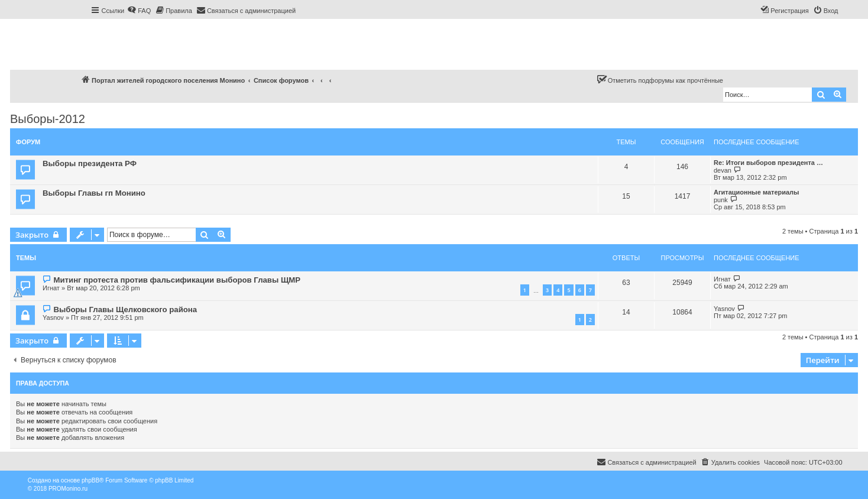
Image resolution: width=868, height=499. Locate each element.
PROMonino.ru (68, 489)
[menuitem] (139, 11)
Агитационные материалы (757, 192)
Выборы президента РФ (90, 163)
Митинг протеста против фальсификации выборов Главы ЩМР (177, 280)
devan (723, 170)
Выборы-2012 (48, 119)
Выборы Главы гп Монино (94, 193)
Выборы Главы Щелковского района (125, 310)
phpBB (90, 480)
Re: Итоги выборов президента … (768, 163)
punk (721, 200)
